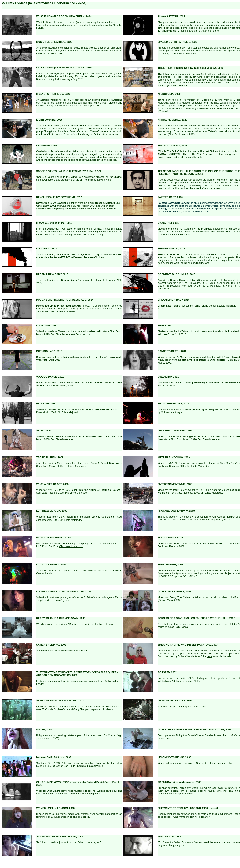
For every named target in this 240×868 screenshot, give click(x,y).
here (209, 656)
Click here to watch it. (71, 546)
